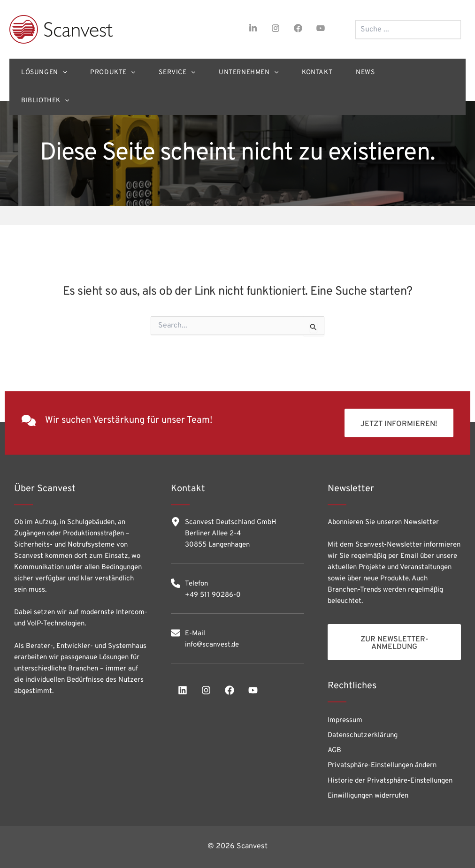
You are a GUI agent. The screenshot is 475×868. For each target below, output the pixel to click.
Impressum (345, 720)
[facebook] (298, 28)
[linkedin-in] (253, 28)
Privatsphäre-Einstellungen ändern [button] (382, 765)
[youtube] (321, 28)
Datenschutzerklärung (363, 735)
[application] (62, 73)
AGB (334, 750)
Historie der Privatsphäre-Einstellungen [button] (390, 781)
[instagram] (276, 28)
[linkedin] (183, 690)
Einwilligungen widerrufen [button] (368, 796)
